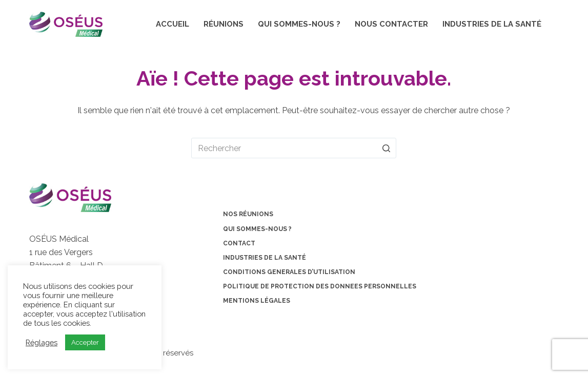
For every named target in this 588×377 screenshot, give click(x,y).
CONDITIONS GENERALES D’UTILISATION (289, 272)
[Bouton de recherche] (386, 148)
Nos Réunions (248, 214)
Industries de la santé (492, 24)
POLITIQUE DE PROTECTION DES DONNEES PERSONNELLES (320, 286)
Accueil (173, 24)
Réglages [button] (42, 342)
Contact (239, 243)
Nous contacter (391, 24)
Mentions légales (257, 301)
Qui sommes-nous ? (299, 24)
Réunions (224, 24)
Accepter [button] (85, 342)
